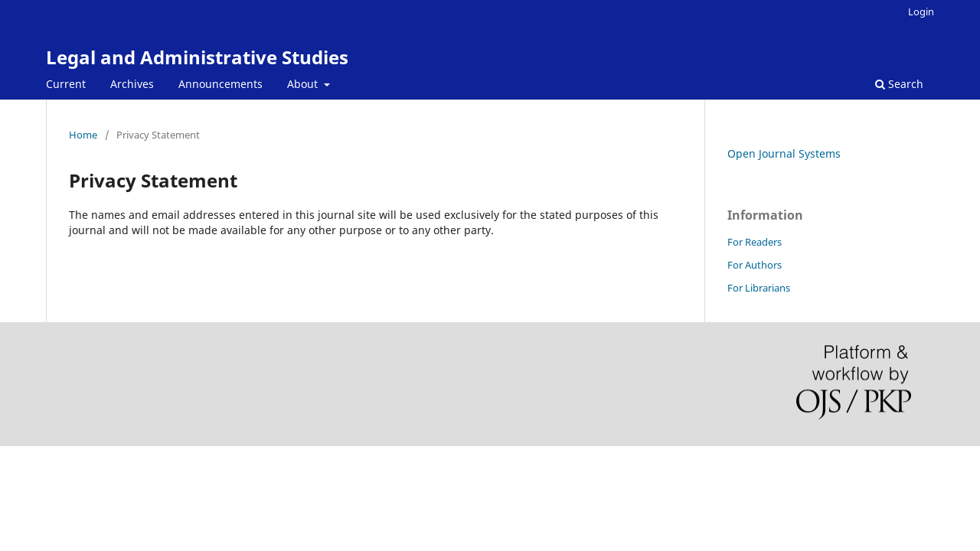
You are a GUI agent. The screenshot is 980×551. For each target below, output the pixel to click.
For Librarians (759, 288)
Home (83, 135)
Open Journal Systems (784, 153)
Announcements (220, 84)
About (304, 84)
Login (921, 11)
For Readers (755, 242)
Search (899, 84)
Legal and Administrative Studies (197, 57)
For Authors (755, 265)
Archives (132, 84)
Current (66, 84)
